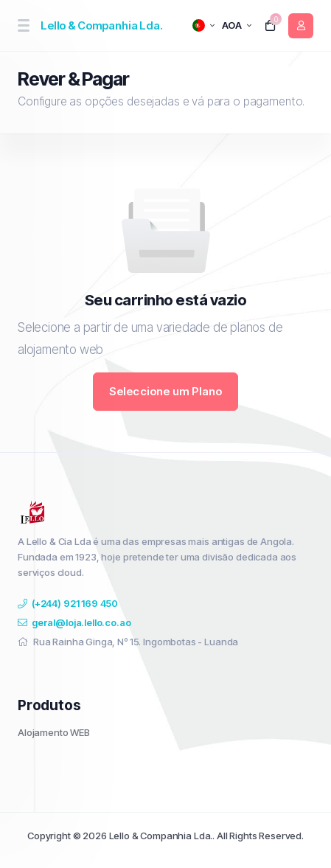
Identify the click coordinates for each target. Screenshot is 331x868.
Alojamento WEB (54, 732)
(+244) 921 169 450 (68, 603)
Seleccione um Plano (166, 391)
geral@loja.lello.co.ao (74, 622)
